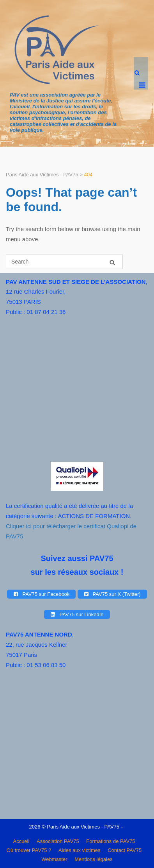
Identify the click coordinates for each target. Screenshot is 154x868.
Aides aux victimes (80, 850)
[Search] (112, 262)
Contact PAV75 (125, 850)
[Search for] (64, 262)
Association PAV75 (58, 841)
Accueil (21, 841)
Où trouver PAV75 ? (29, 850)
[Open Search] (137, 73)
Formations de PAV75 (111, 841)
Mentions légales (94, 859)
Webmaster (54, 859)
